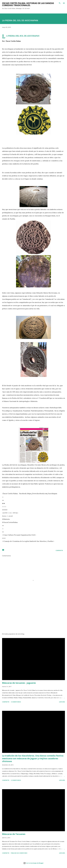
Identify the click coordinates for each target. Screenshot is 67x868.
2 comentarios (16, 780)
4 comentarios (16, 702)
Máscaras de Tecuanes (14, 834)
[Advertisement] (33, 615)
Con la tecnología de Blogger (33, 863)
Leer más (62, 702)
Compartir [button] (59, 550)
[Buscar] (60, 3)
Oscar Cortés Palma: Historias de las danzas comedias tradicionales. (28, 4)
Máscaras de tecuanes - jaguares (19, 683)
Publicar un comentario (19, 853)
